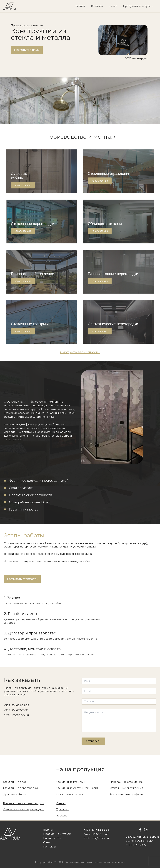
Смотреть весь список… (80, 352)
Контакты (100, 6)
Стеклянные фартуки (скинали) (77, 788)
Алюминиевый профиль (126, 794)
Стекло (61, 803)
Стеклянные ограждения (126, 788)
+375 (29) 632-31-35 (16, 710)
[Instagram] (146, 830)
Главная (84, 6)
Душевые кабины (15, 794)
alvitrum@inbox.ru (16, 715)
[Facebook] (140, 830)
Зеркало (62, 816)
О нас (115, 6)
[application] (153, 6)
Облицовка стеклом (70, 794)
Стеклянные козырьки (71, 782)
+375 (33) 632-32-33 (16, 705)
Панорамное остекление (126, 782)
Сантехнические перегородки (23, 809)
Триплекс (63, 809)
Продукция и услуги (139, 6)
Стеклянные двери (16, 782)
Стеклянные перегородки (20, 788)
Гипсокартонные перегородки (23, 803)
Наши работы (51, 838)
